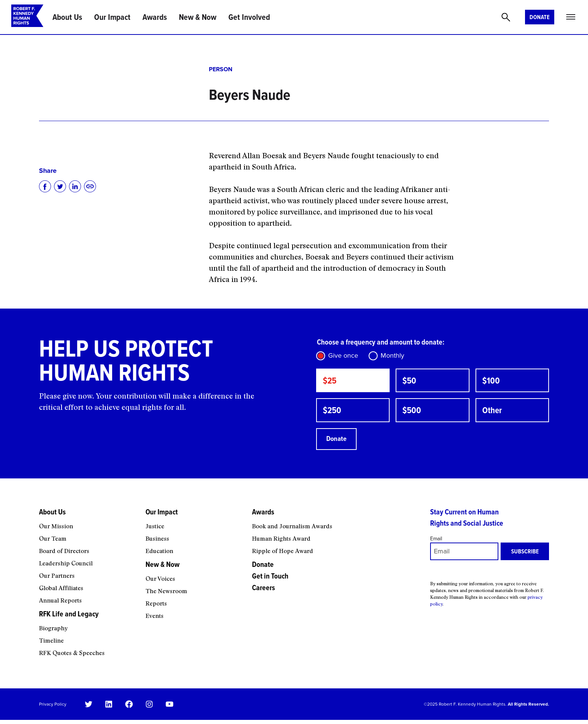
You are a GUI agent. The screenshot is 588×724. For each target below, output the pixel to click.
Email (436, 543)
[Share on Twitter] (60, 186)
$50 (410, 381)
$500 (413, 412)
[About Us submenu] (87, 523)
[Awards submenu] (336, 523)
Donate (540, 17)
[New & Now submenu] (194, 576)
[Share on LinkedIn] (75, 186)
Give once (343, 355)
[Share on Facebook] (45, 186)
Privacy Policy (53, 708)
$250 (333, 412)
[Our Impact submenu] (194, 523)
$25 (331, 381)
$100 (492, 381)
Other (493, 412)
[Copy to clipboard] (90, 186)
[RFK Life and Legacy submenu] (87, 625)
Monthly (392, 355)
